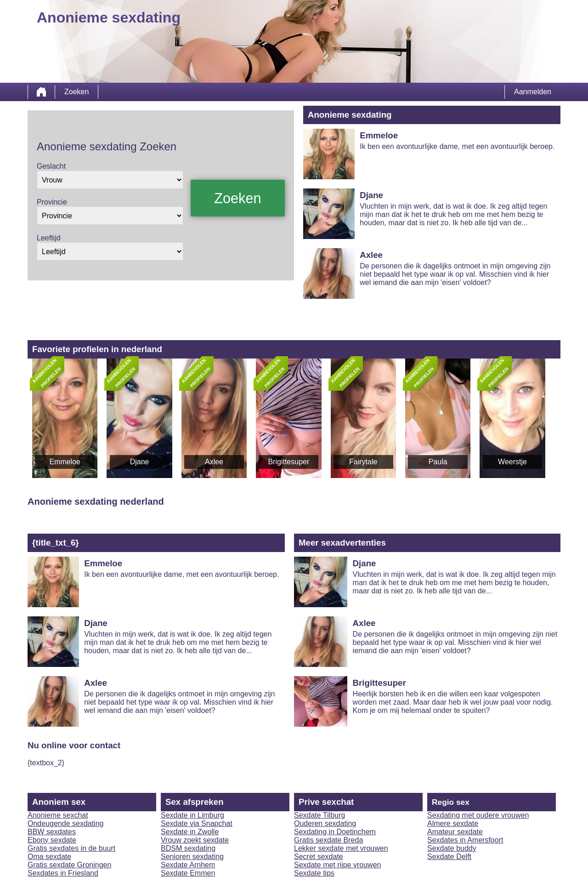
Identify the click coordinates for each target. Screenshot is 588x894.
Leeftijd (49, 238)
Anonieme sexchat (58, 815)
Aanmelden (533, 92)
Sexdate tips (314, 873)
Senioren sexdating (192, 857)
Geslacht (51, 166)
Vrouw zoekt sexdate (195, 840)
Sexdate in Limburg (192, 815)
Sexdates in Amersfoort (465, 840)
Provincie (52, 202)
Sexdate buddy (452, 848)
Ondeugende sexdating (65, 823)
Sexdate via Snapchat (197, 823)
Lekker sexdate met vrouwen (341, 848)
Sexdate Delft (449, 857)
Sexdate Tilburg (319, 815)
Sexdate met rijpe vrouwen (337, 865)
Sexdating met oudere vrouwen (478, 815)
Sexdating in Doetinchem (335, 832)
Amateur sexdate (455, 832)
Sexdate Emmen (188, 873)
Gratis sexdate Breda (328, 840)
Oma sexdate (49, 857)
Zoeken (76, 92)
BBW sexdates (52, 832)
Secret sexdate (319, 857)
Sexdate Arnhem (188, 865)
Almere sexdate (453, 823)
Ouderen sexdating (325, 823)
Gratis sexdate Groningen (69, 865)
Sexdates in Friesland (63, 873)
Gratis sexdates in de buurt (71, 848)
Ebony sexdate (52, 840)
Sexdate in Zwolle (190, 832)
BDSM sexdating (188, 848)
